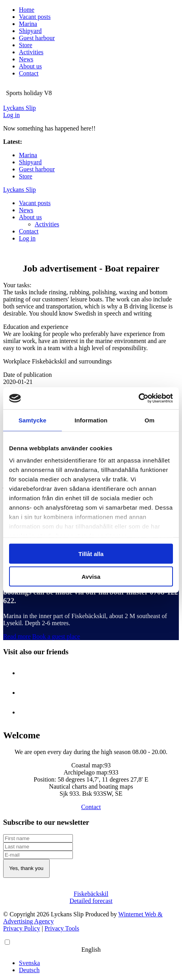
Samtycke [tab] (32, 420)
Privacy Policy (22, 928)
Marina (28, 24)
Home (27, 10)
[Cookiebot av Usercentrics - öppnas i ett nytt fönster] (138, 398)
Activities (31, 52)
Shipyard (30, 31)
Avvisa (91, 577)
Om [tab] (149, 420)
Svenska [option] (29, 963)
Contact (29, 73)
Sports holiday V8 (46, 142)
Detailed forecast (91, 901)
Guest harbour (37, 38)
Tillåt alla (91, 553)
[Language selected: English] (91, 956)
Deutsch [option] (29, 970)
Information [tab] (91, 420)
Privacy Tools (62, 928)
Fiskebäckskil (91, 894)
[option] (99, 963)
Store (26, 45)
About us (30, 66)
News (26, 59)
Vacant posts (35, 17)
